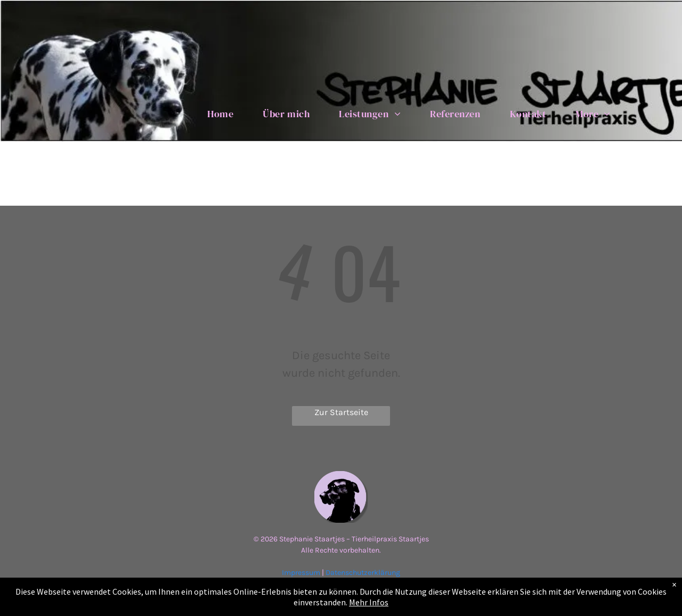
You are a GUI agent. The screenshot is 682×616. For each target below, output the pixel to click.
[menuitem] (224, 114)
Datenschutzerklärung (363, 573)
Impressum (301, 573)
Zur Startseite (341, 412)
